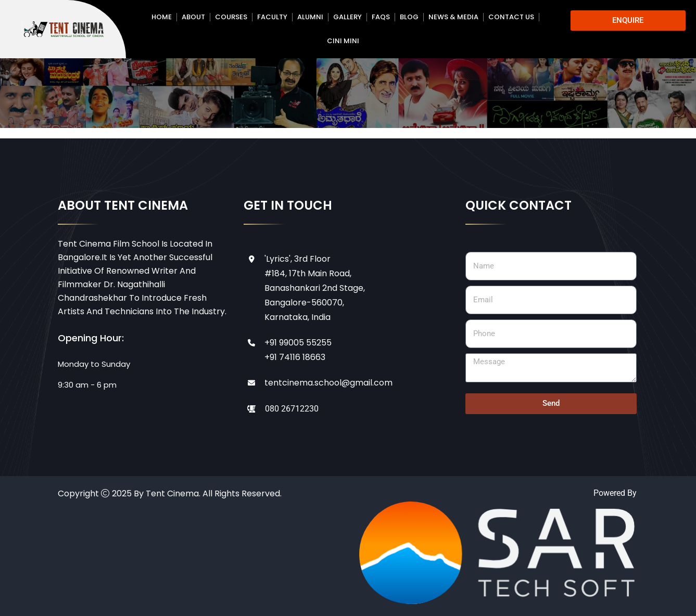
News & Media (453, 17)
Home (162, 17)
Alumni (310, 17)
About (193, 17)
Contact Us (511, 17)
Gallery (347, 17)
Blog (409, 17)
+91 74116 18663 (295, 357)
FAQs (381, 17)
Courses (231, 17)
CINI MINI (343, 41)
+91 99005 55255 (298, 343)
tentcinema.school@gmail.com (328, 383)
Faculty (272, 17)
